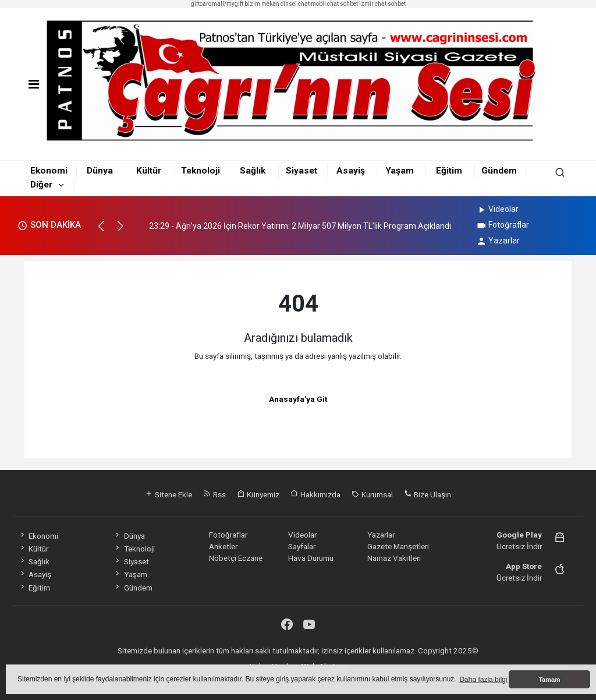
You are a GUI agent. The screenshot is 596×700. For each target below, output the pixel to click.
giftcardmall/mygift (217, 4)
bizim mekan (262, 4)
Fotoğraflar (503, 225)
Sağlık (253, 171)
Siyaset (301, 171)
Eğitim (449, 171)
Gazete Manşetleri (398, 546)
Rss (214, 494)
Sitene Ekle (168, 494)
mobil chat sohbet (334, 4)
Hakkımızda (315, 494)
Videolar (497, 209)
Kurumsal (372, 494)
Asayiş (351, 171)
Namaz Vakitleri (394, 558)
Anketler (223, 546)
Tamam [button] (549, 680)
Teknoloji (201, 171)
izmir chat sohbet (382, 4)
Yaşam (400, 171)
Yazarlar (498, 241)
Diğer (41, 185)
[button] (106, 231)
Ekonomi (49, 171)
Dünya (100, 171)
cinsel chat (295, 4)
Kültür (149, 171)
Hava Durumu (311, 558)
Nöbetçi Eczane (236, 558)
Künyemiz (258, 494)
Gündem (499, 171)
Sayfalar (302, 546)
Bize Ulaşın (428, 494)
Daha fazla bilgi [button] (483, 680)
